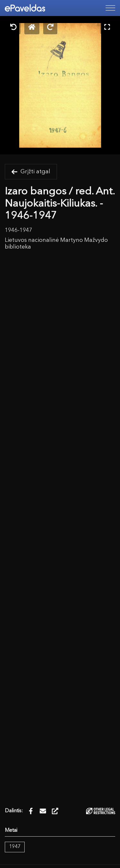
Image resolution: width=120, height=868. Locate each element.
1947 (15, 847)
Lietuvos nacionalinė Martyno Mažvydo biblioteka (56, 244)
